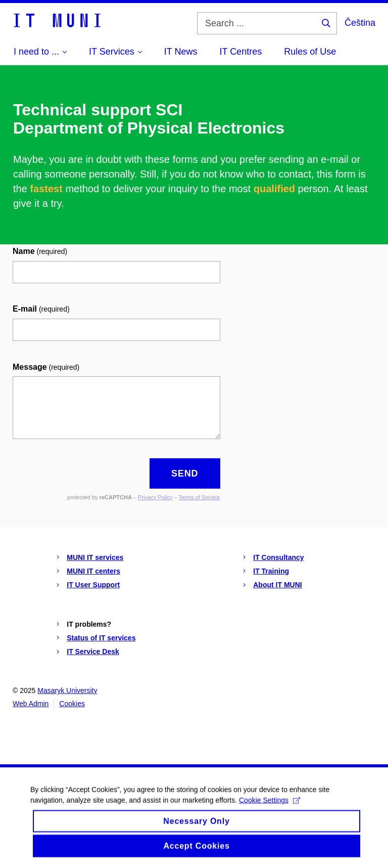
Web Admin (31, 704)
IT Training (271, 571)
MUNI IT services (95, 557)
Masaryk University (67, 690)
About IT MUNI (277, 585)
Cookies (72, 704)
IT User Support (93, 585)
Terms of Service (200, 497)
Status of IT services (101, 638)
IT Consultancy (278, 557)
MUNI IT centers (93, 571)
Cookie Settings (270, 806)
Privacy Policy (155, 497)
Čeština (360, 23)
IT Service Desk (93, 652)
